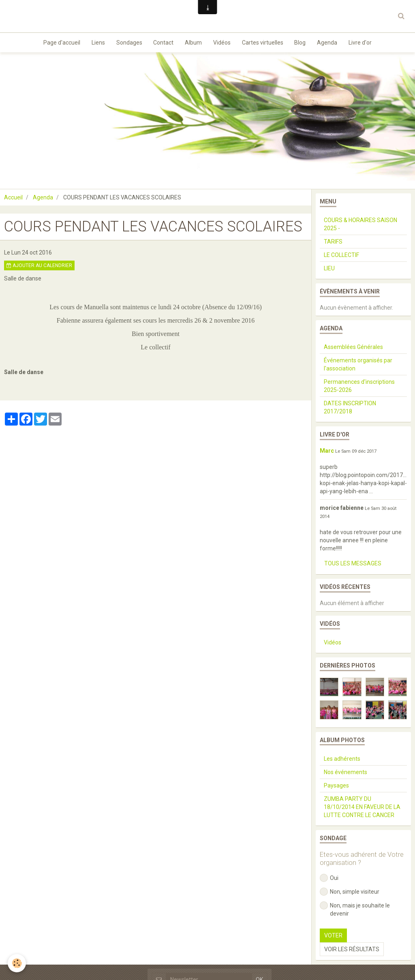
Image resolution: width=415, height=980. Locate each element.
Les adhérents (342, 761)
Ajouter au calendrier (39, 267)
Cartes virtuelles (264, 43)
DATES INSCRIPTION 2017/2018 (350, 409)
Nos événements (345, 774)
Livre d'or (364, 43)
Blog (302, 43)
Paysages (336, 787)
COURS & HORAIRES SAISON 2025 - (360, 226)
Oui (329, 880)
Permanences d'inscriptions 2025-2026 (359, 388)
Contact (162, 43)
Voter (333, 937)
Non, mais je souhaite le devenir (355, 911)
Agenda (330, 43)
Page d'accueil (58, 43)
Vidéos (222, 43)
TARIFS (333, 244)
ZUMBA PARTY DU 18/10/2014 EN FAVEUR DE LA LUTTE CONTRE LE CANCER (362, 809)
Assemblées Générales (353, 349)
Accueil (13, 199)
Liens (95, 43)
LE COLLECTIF (341, 257)
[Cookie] (17, 963)
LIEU (329, 270)
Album (193, 43)
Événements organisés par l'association (358, 366)
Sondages (127, 43)
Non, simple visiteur (350, 894)
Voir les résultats (352, 951)
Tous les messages (353, 565)
